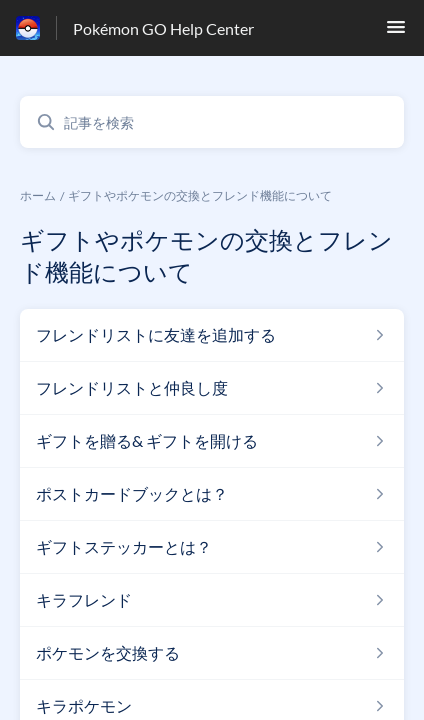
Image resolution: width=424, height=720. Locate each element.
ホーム (38, 195)
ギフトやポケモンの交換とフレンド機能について (200, 195)
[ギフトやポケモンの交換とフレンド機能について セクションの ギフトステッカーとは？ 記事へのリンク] (212, 547)
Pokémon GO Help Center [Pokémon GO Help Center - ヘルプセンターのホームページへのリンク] (163, 28)
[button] (396, 32)
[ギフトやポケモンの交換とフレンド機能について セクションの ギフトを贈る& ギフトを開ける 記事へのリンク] (212, 441)
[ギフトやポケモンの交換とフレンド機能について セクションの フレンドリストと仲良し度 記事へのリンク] (212, 388)
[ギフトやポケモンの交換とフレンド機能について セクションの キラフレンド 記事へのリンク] (212, 600)
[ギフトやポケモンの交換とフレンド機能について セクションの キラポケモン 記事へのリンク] (212, 706)
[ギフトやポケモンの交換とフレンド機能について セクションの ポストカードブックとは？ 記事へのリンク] (212, 494)
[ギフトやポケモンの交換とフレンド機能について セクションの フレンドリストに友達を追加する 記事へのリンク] (212, 335)
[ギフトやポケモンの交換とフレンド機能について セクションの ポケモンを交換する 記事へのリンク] (212, 653)
